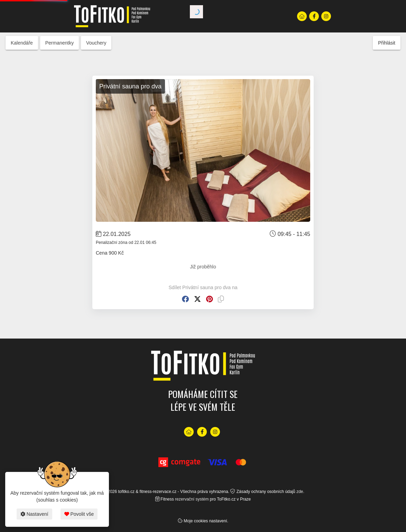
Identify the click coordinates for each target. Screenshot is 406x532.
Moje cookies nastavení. (206, 521)
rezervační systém (192, 499)
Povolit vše (79, 514)
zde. (300, 492)
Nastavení (34, 514)
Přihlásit (387, 43)
